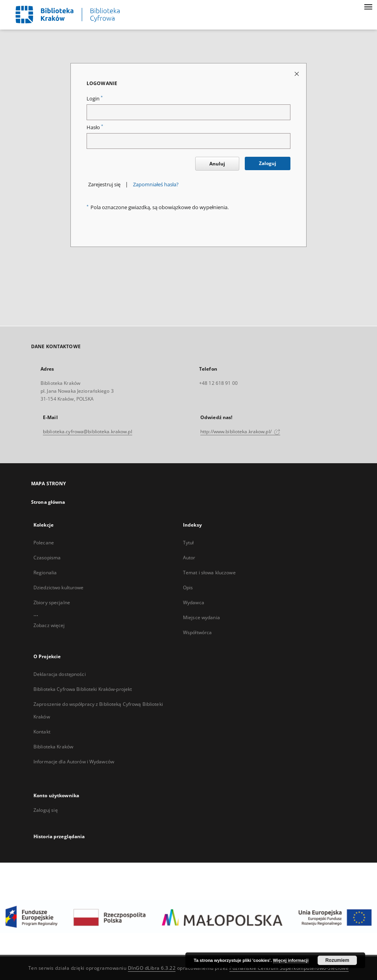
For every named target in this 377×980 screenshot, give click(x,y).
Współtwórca (197, 632)
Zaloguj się (46, 810)
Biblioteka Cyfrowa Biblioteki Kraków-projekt (83, 689)
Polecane (44, 543)
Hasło (95, 127)
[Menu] (368, 6)
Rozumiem (337, 960)
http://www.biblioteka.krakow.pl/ (240, 432)
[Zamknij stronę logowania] (297, 73)
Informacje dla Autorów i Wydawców (74, 762)
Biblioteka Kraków (53, 747)
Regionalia (45, 573)
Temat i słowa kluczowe (209, 573)
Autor (189, 558)
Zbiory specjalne (52, 602)
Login (95, 99)
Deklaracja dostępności (60, 674)
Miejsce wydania (201, 617)
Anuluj (217, 164)
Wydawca (194, 602)
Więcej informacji (291, 960)
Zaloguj (268, 163)
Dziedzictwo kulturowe (59, 587)
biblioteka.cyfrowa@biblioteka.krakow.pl (88, 432)
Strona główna (48, 502)
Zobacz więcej (49, 625)
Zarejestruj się (104, 185)
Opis (188, 587)
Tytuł (188, 543)
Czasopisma (47, 558)
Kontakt (42, 732)
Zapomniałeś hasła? (156, 185)
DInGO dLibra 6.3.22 (152, 968)
